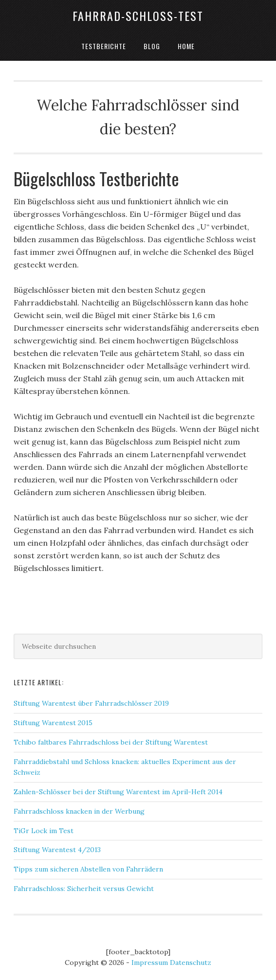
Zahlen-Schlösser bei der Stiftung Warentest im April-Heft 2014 (118, 792)
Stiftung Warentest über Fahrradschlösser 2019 (91, 703)
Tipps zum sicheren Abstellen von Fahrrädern (88, 869)
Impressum (150, 962)
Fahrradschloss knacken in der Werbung (79, 811)
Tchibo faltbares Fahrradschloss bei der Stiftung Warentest (111, 742)
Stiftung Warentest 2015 (53, 723)
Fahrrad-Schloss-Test (138, 16)
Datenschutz (191, 962)
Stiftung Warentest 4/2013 (57, 850)
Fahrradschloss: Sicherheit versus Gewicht (84, 889)
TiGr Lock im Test (44, 831)
